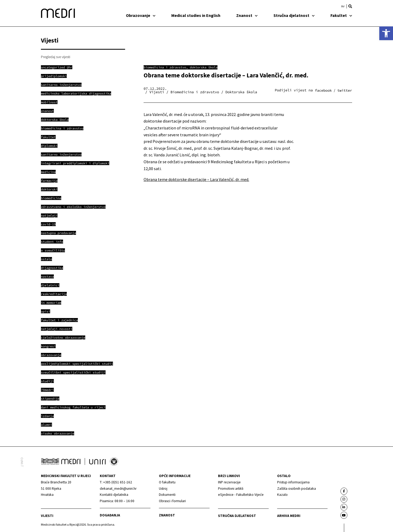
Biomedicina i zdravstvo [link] (165, 67)
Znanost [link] (247, 15)
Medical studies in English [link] (196, 15)
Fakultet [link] (341, 15)
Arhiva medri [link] (289, 516)
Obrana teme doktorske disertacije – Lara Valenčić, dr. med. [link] (196, 179)
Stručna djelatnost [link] (294, 15)
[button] (350, 6)
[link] (386, 33)
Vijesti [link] (47, 516)
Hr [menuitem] (343, 6)
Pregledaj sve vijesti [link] (56, 57)
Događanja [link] (110, 515)
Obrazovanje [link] (141, 15)
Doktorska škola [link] (204, 67)
